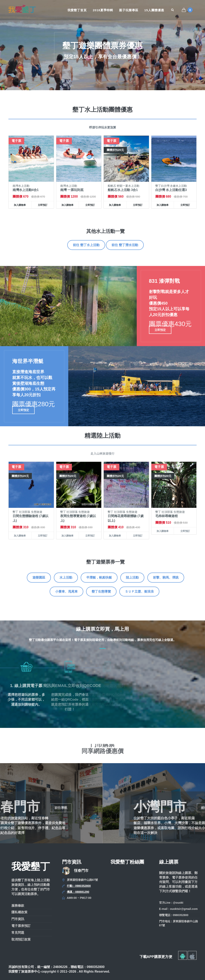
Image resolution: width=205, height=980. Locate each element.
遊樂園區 (39, 577)
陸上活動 (132, 577)
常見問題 (18, 933)
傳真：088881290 (78, 892)
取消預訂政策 (21, 939)
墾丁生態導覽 (101, 592)
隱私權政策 (19, 912)
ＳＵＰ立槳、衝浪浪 (139, 592)
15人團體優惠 (154, 10)
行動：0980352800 (79, 886)
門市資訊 (18, 919)
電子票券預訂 (21, 926)
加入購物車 (20, 205)
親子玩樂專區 (129, 10)
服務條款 (18, 906)
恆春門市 (81, 871)
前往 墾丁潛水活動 (125, 245)
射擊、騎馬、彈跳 (166, 577)
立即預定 (160, 330)
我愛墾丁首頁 (77, 10)
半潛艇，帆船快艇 (99, 577)
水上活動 (66, 577)
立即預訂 (43, 205)
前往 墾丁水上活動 (86, 245)
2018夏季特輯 (103, 10)
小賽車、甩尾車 (66, 592)
